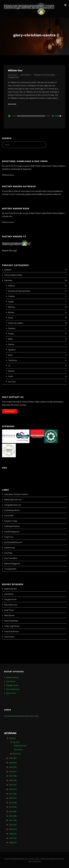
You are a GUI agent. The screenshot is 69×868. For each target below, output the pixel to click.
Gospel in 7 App (11, 521)
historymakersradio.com (19, 859)
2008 (13, 834)
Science (11, 344)
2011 (13, 820)
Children (12, 296)
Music (11, 318)
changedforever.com (13, 505)
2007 (13, 838)
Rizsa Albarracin (11, 605)
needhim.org (9, 548)
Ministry (11, 307)
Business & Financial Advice (19, 291)
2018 (13, 789)
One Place (8, 553)
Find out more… (8, 175)
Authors (11, 286)
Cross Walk (9, 516)
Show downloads (11, 716)
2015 (13, 803)
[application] (34, 116)
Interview (8, 280)
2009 (13, 829)
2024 (13, 763)
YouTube (12, 382)
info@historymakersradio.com (49, 194)
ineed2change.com (12, 532)
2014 (13, 807)
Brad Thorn (9, 610)
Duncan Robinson (12, 631)
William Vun (15, 70)
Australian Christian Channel (16, 494)
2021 (13, 776)
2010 (13, 825)
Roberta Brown (11, 589)
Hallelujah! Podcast (12, 526)
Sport (10, 355)
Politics (11, 334)
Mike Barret (9, 615)
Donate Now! (10, 411)
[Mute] (53, 116)
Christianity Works (12, 510)
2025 (13, 758)
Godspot (8, 270)
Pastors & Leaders (16, 323)
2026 (12, 738)
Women (11, 371)
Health (11, 302)
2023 (13, 767)
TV (9, 366)
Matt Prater (26, 75)
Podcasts (12, 328)
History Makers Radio (13, 275)
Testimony (12, 360)
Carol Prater (9, 637)
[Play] (9, 116)
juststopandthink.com (13, 542)
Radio (10, 339)
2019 (13, 785)
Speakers (12, 350)
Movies (11, 312)
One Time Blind (11, 558)
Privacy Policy (34, 859)
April (16, 742)
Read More (12, 104)
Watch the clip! (9, 251)
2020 (13, 780)
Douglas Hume (10, 599)
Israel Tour (9, 537)
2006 (13, 843)
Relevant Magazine (12, 564)
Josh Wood (9, 594)
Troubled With (10, 569)
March (17, 754)
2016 (13, 798)
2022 (13, 772)
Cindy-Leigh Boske (12, 626)
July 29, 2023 (13, 75)
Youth (11, 376)
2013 (13, 811)
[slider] (31, 116)
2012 (13, 816)
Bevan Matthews (11, 621)
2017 (13, 794)
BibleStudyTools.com (13, 500)
